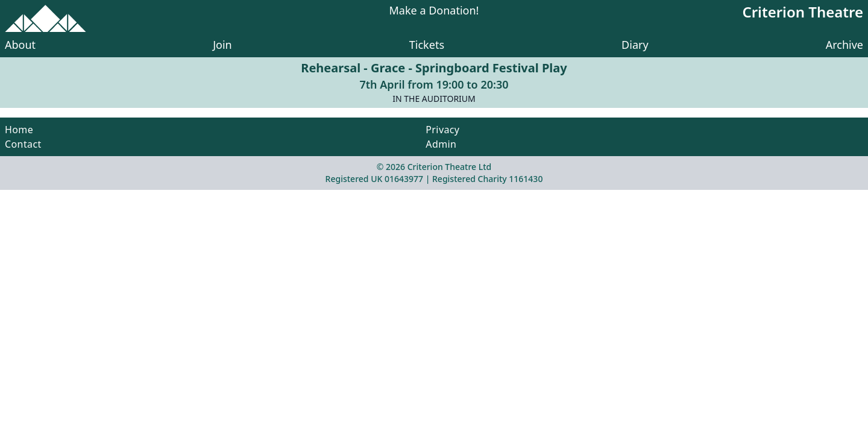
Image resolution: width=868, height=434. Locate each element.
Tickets (427, 45)
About (20, 45)
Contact (23, 144)
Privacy (442, 130)
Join (222, 45)
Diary (635, 45)
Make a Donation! (434, 11)
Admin (441, 144)
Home (19, 130)
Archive (844, 45)
